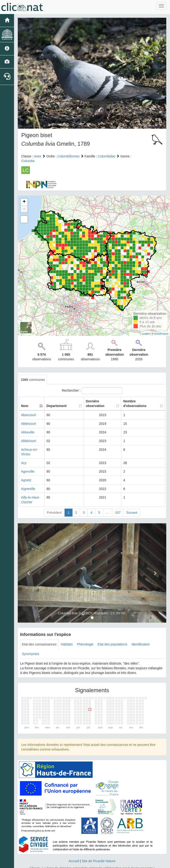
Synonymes (31, 645)
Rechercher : (92, 391)
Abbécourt (29, 441)
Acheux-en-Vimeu (34, 450)
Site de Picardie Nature (99, 852)
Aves (38, 156)
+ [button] (24, 202)
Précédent (54, 503)
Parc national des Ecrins (131, 863)
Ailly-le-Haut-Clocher (36, 493)
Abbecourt (29, 424)
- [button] (24, 209)
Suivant (132, 503)
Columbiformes (69, 156)
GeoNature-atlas (75, 863)
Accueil (74, 852)
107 (118, 503)
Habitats (67, 635)
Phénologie (85, 635)
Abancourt (29, 415)
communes (33, 380)
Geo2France (161, 334)
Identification (141, 635)
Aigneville (28, 484)
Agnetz (26, 475)
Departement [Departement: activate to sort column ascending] (72, 406)
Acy (24, 458)
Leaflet (146, 334)
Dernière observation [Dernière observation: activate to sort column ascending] (101, 404)
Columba (28, 161)
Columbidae (107, 156)
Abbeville (28, 432)
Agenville (28, 467)
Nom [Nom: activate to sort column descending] (25, 406)
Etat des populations (112, 635)
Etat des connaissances (39, 635)
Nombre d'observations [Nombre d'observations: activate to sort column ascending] (139, 404)
